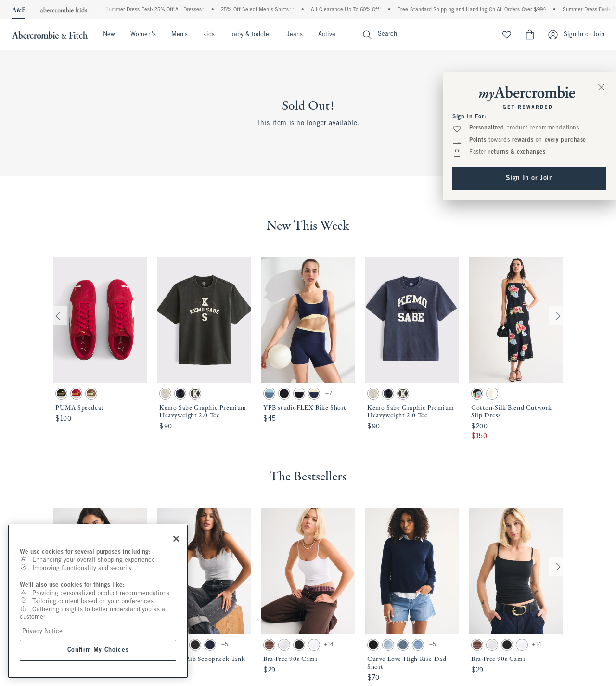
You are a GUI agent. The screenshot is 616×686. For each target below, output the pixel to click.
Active (327, 35)
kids (209, 35)
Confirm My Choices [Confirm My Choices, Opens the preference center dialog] (98, 650)
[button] (100, 349)
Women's (143, 35)
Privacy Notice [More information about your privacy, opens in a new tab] (42, 631)
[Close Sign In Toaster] (602, 87)
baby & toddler (250, 35)
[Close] (176, 539)
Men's (180, 35)
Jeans (295, 35)
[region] (98, 601)
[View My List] (507, 35)
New (109, 35)
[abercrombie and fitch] (49, 35)
